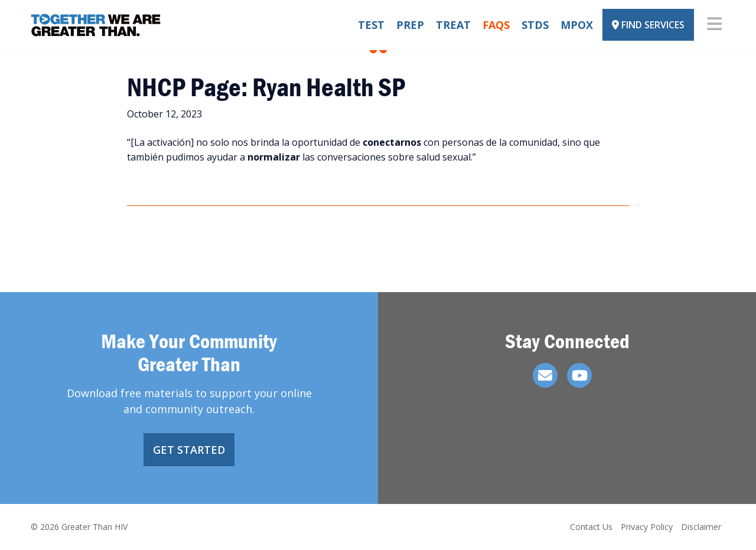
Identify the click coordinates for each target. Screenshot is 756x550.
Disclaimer (701, 527)
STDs (535, 25)
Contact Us (591, 527)
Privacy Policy (647, 527)
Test (371, 25)
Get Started (189, 450)
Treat (453, 25)
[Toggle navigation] (714, 25)
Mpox (577, 25)
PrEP (410, 25)
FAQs (496, 25)
